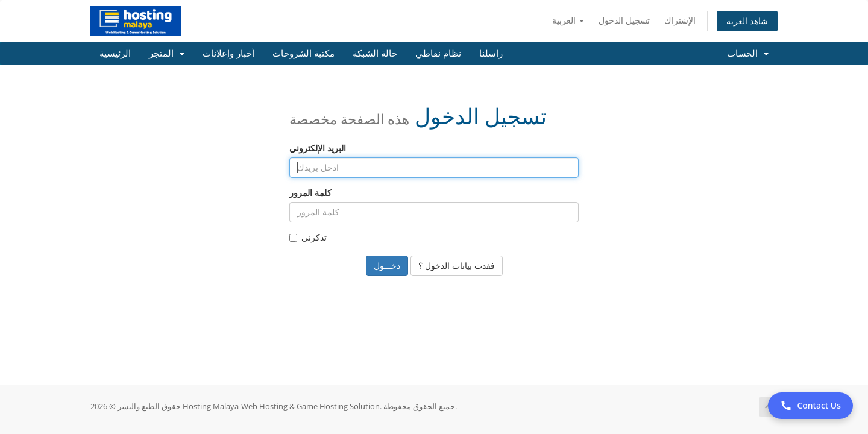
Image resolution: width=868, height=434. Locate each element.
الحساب (748, 54)
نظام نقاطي (438, 54)
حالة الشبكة (375, 54)
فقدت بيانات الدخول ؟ (457, 266)
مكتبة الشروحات (303, 54)
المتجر (167, 54)
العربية (568, 20)
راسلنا (491, 54)
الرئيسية (115, 54)
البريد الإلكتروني (318, 148)
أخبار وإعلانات (228, 54)
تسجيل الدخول (624, 20)
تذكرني (308, 237)
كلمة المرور (310, 193)
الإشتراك (680, 20)
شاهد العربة (747, 21)
